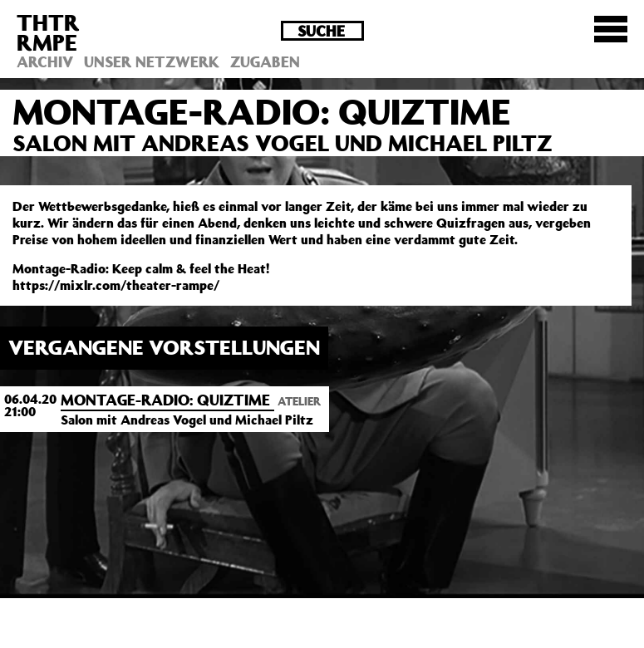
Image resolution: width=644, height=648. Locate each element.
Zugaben (265, 61)
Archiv (45, 61)
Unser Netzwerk (152, 61)
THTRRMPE (48, 32)
